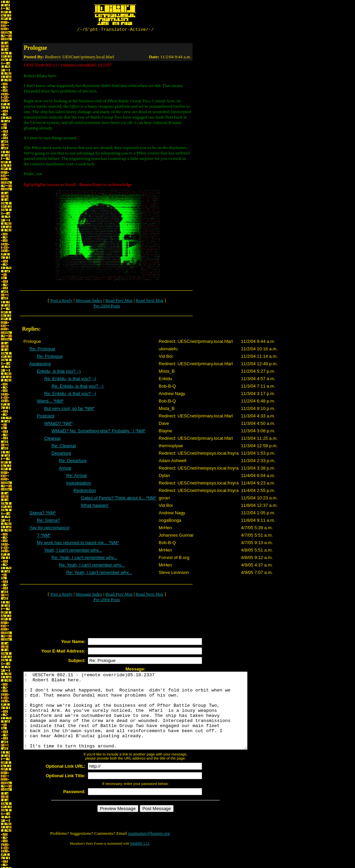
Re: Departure (73, 462)
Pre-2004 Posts (107, 307)
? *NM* (44, 536)
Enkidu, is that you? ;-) (59, 372)
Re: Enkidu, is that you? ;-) (70, 380)
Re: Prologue (42, 350)
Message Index (89, 301)
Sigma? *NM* (43, 514)
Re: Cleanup (64, 447)
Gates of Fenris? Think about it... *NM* (119, 499)
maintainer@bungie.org (149, 850)
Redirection (85, 491)
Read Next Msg (150, 301)
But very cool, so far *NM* (69, 409)
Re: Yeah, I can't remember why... (84, 559)
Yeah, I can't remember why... (73, 551)
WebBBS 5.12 (140, 860)
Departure (61, 454)
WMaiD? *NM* (58, 424)
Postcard (46, 417)
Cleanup (52, 439)
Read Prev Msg (119, 301)
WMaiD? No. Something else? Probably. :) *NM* (98, 432)
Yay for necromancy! (50, 529)
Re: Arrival (76, 477)
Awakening (40, 365)
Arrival (65, 469)
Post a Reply (61, 301)
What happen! (95, 506)
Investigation (78, 484)
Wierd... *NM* (50, 402)
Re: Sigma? (48, 521)
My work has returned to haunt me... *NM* (78, 544)
